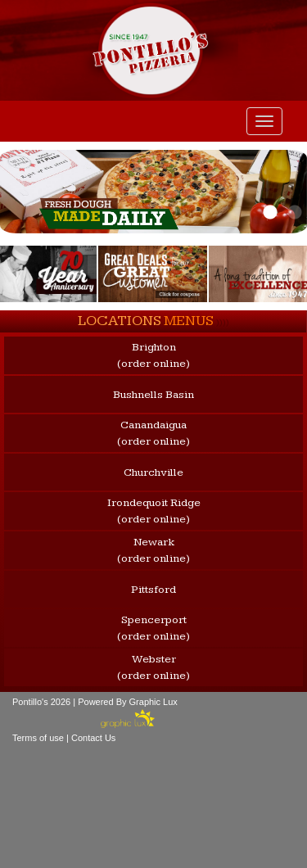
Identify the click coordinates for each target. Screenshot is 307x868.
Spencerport (153, 629)
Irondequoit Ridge (153, 512)
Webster (153, 668)
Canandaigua (153, 434)
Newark (153, 551)
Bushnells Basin (153, 395)
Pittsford (153, 590)
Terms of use (38, 738)
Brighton (153, 356)
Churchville (153, 472)
